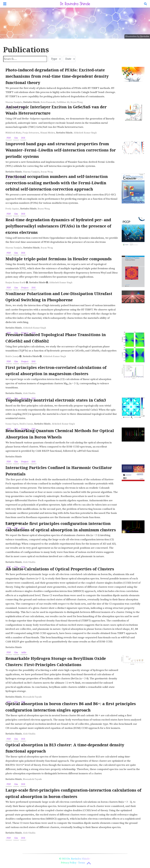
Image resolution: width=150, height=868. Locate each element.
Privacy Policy (69, 863)
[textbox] (25, 59)
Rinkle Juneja (12, 356)
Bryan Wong (77, 102)
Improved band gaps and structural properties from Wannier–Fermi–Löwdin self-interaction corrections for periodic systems (61, 150)
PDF (9, 138)
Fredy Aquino (12, 209)
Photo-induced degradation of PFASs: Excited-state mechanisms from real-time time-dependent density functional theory (57, 76)
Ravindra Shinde (31, 102)
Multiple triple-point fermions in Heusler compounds (59, 259)
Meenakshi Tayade (32, 697)
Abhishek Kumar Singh (85, 133)
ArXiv (24, 653)
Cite (16, 138)
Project (25, 288)
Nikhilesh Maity (13, 133)
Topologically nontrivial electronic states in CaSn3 (56, 400)
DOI (23, 138)
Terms (82, 863)
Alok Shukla (29, 393)
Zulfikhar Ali (63, 102)
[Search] (145, 4)
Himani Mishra (48, 133)
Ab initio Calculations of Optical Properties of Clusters (60, 569)
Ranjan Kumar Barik (15, 283)
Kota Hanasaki (48, 102)
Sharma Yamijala (14, 102)
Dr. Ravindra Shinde (75, 4)
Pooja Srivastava (31, 133)
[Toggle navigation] (5, 4)
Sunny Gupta (12, 424)
